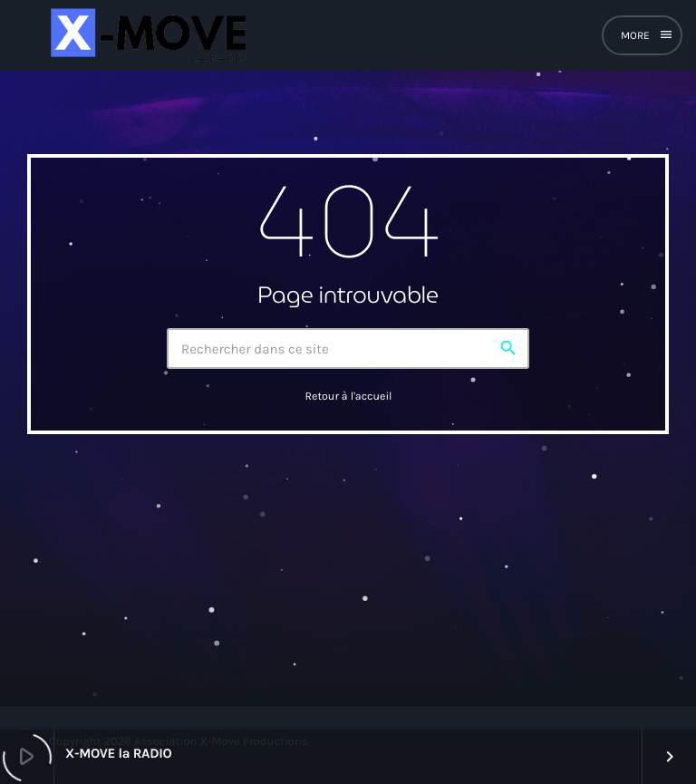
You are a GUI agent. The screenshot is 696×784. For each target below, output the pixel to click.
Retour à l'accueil (348, 397)
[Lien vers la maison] (146, 35)
